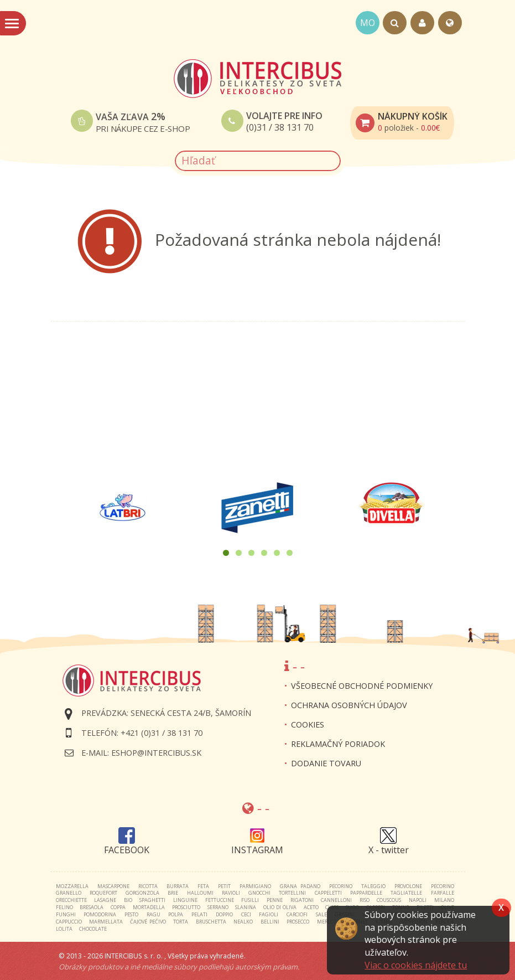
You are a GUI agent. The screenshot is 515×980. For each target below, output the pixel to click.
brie (173, 893)
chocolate (93, 929)
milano (444, 900)
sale (321, 914)
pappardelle (366, 893)
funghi (66, 914)
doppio (224, 914)
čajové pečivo (148, 922)
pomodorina (100, 914)
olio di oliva (280, 907)
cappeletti (328, 893)
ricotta (148, 886)
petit (224, 886)
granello (69, 893)
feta (203, 886)
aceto (311, 907)
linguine (185, 900)
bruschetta (211, 922)
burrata (178, 886)
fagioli (269, 914)
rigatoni (302, 900)
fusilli (250, 900)
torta (181, 922)
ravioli (231, 893)
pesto (131, 914)
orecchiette (71, 900)
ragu (154, 914)
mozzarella (72, 886)
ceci (246, 914)
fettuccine (220, 900)
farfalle (443, 893)
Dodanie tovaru (326, 763)
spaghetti (152, 900)
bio (128, 900)
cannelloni (336, 900)
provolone (408, 886)
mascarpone (113, 886)
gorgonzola (142, 893)
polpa (176, 914)
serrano (218, 907)
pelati (199, 914)
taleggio (373, 886)
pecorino (341, 886)
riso (365, 900)
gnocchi (259, 893)
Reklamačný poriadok (338, 744)
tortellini (292, 893)
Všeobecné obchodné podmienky (362, 686)
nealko (243, 922)
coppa (118, 907)
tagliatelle (406, 893)
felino (64, 907)
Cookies (308, 724)
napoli (418, 900)
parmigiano (255, 886)
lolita (64, 929)
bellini (270, 922)
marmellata (106, 922)
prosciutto (186, 907)
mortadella (149, 907)
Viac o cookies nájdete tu (416, 965)
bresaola (92, 907)
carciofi (297, 914)
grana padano (300, 886)
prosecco (298, 922)
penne (275, 900)
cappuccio (69, 922)
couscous (389, 900)
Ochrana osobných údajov (349, 705)
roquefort (103, 893)
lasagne (105, 900)
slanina (246, 907)
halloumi (200, 893)
